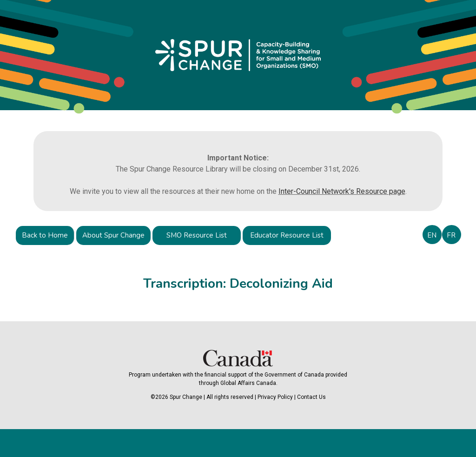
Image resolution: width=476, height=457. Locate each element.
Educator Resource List (287, 235)
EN (432, 235)
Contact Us (311, 397)
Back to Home (45, 235)
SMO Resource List (197, 235)
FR (451, 235)
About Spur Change (113, 235)
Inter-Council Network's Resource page (342, 191)
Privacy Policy (275, 397)
